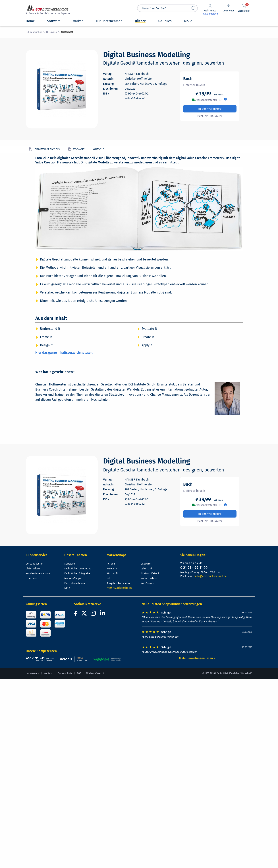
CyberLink (147, 569)
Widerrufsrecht (95, 673)
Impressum (32, 673)
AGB (79, 673)
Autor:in (99, 149)
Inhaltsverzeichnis (44, 149)
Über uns (31, 578)
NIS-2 (67, 588)
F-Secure (112, 569)
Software (70, 564)
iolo (109, 578)
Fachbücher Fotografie (77, 573)
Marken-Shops (73, 578)
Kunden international (38, 573)
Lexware (146, 564)
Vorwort (76, 149)
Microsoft (112, 573)
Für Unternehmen (75, 583)
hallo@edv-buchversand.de (210, 576)
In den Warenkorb (210, 109)
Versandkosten (35, 564)
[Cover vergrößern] (62, 89)
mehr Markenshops (119, 588)
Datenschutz (65, 673)
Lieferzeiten (33, 569)
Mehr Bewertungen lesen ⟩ (197, 658)
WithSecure (148, 583)
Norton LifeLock (150, 573)
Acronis (111, 564)
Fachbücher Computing (78, 569)
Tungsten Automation (119, 583)
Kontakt (48, 673)
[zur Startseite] (48, 10)
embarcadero (149, 578)
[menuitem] (36, 32)
